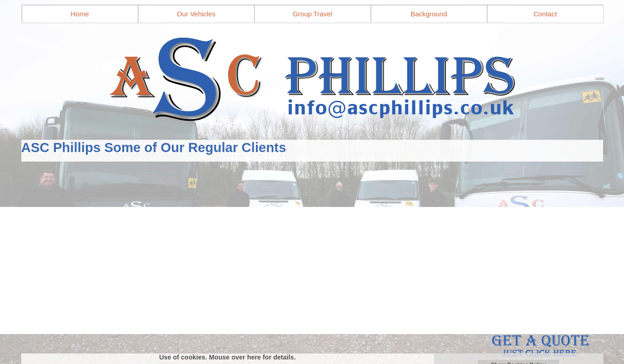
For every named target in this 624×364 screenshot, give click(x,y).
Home (80, 14)
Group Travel (312, 14)
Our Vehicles (196, 14)
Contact (545, 14)
